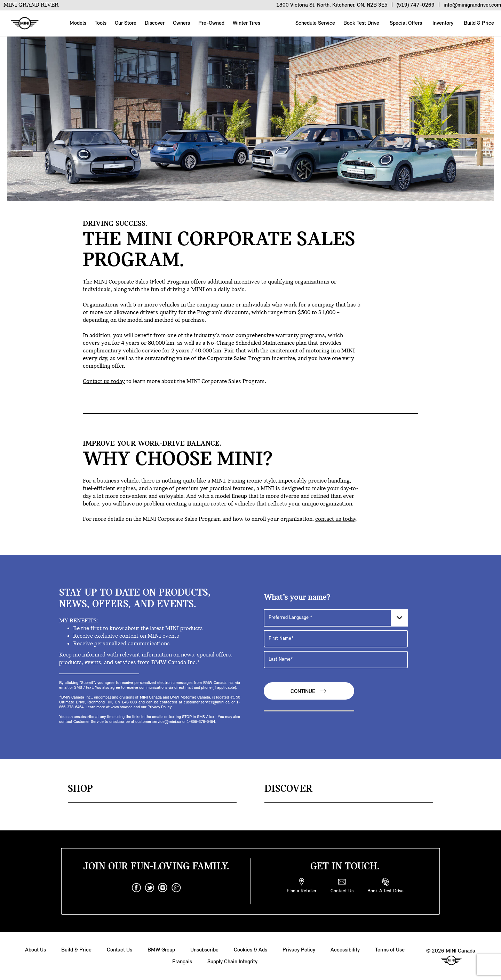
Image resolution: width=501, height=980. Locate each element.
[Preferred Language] (336, 618)
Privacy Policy (299, 950)
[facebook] (136, 888)
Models (78, 23)
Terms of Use (390, 950)
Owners (181, 23)
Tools (101, 23)
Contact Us (120, 950)
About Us (35, 950)
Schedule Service (315, 23)
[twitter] (150, 888)
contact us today (336, 519)
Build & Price (478, 23)
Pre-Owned (211, 23)
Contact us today (104, 381)
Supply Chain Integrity (232, 962)
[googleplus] (176, 888)
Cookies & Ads (250, 950)
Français (182, 962)
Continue (309, 691)
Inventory (442, 23)
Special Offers (405, 23)
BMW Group (161, 950)
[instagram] (163, 888)
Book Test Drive (361, 23)
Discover (155, 23)
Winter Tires (246, 23)
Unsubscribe (204, 950)
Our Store (126, 23)
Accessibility (345, 950)
